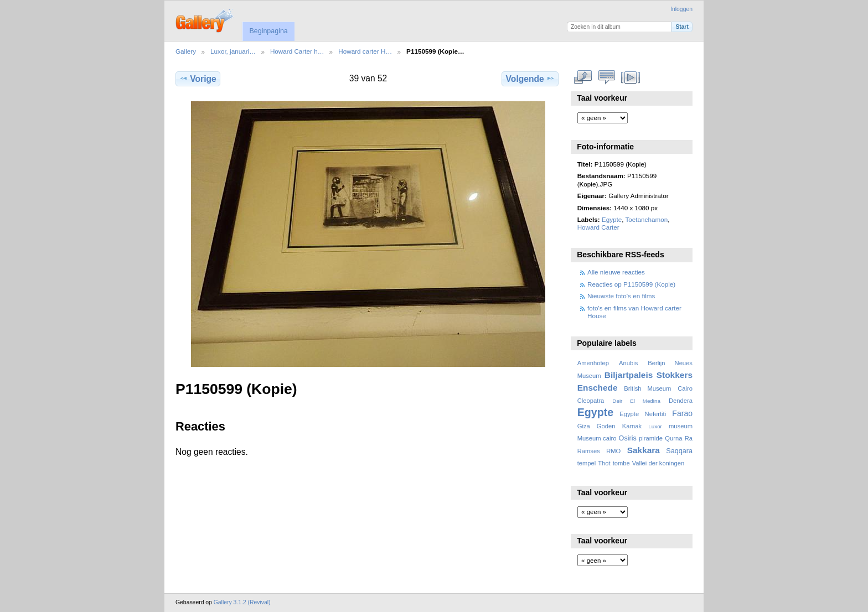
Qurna (673, 438)
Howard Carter (598, 227)
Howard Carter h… (297, 51)
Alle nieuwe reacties (616, 272)
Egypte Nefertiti (643, 414)
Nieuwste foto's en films (621, 296)
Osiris (628, 438)
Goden (606, 426)
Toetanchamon (647, 219)
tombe (621, 463)
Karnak (632, 426)
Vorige (198, 79)
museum (681, 426)
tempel (587, 463)
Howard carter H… (365, 51)
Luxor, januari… (233, 51)
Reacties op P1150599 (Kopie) (631, 284)
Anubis (628, 363)
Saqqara (679, 451)
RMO (613, 451)
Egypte (612, 219)
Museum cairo (597, 438)
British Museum (647, 388)
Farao (682, 413)
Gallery (186, 51)
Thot (604, 463)
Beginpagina (268, 31)
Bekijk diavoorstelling (631, 77)
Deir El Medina (636, 401)
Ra (689, 438)
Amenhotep (593, 363)
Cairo (685, 388)
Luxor (655, 426)
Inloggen (681, 9)
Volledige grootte (583, 77)
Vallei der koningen (658, 463)
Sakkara (644, 450)
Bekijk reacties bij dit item (607, 77)
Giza (584, 426)
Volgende (530, 79)
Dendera (681, 401)
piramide (651, 438)
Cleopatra (591, 401)
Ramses (589, 451)
